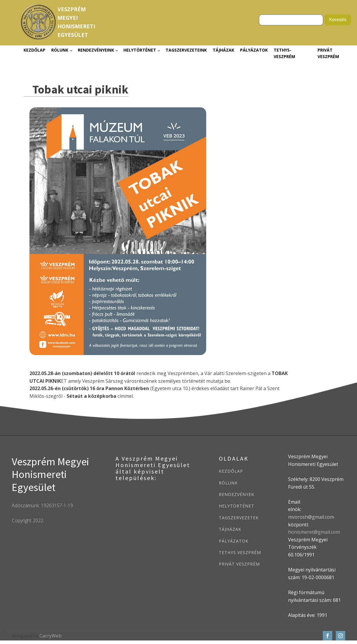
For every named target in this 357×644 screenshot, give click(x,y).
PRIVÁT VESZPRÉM (239, 564)
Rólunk (60, 50)
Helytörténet (140, 50)
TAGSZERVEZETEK (239, 518)
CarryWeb (51, 636)
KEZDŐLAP (231, 471)
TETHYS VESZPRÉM (240, 552)
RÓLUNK (228, 483)
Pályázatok (254, 50)
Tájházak (223, 50)
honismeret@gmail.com (314, 532)
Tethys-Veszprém (284, 53)
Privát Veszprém (328, 53)
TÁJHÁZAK (230, 529)
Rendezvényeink (96, 50)
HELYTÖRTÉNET (237, 506)
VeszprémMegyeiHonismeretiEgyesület (76, 22)
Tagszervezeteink (186, 50)
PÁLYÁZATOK (234, 541)
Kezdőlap (34, 50)
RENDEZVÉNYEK (237, 494)
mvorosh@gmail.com (311, 517)
